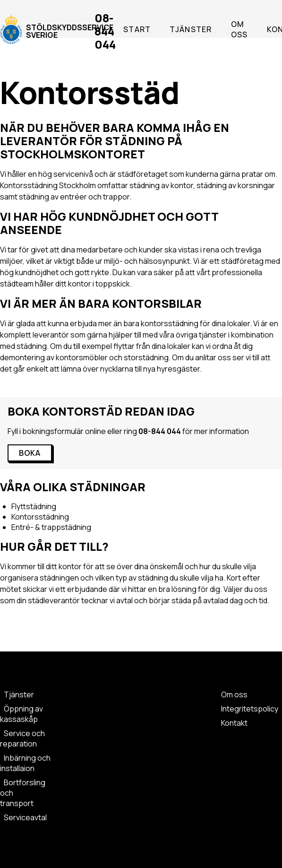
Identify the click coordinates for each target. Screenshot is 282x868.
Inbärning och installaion (25, 763)
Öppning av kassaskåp (21, 714)
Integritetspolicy (250, 709)
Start (137, 29)
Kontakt (234, 723)
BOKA (30, 453)
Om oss (239, 29)
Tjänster (191, 29)
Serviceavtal (25, 817)
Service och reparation (22, 738)
